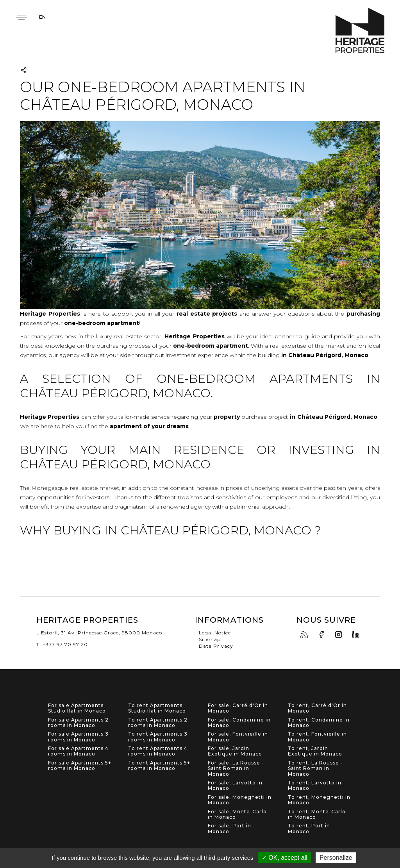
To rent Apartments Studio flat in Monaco (157, 708)
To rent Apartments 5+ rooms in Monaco (159, 766)
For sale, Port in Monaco (229, 829)
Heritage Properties (360, 31)
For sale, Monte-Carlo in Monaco (237, 814)
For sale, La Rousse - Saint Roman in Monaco (236, 769)
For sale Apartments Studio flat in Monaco (77, 708)
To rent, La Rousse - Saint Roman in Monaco (315, 769)
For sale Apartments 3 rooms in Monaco (78, 737)
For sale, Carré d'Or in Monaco (238, 708)
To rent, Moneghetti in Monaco (319, 800)
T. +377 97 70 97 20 (62, 644)
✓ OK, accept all (285, 858)
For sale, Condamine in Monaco (239, 723)
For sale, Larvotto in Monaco (235, 786)
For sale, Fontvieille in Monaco (238, 737)
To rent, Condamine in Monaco (319, 723)
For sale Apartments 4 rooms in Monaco (78, 751)
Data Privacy (216, 646)
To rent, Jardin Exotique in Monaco (315, 751)
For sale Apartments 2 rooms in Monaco (78, 723)
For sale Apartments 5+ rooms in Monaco (80, 766)
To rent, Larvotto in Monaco (315, 786)
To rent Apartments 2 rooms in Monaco (158, 723)
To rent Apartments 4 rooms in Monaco (158, 751)
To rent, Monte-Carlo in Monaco (317, 814)
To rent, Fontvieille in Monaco (317, 737)
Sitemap (210, 639)
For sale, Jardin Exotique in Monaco (235, 751)
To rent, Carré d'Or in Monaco (317, 708)
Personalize (336, 858)
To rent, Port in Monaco (309, 829)
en (42, 17)
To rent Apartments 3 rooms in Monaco (158, 737)
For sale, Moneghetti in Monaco (240, 800)
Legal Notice (215, 633)
